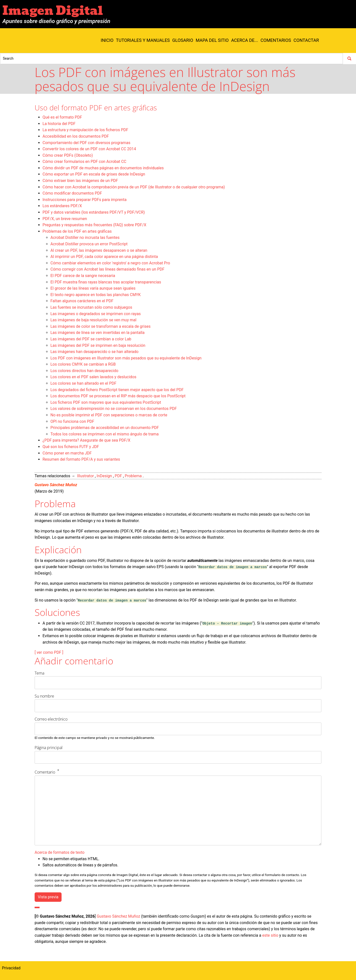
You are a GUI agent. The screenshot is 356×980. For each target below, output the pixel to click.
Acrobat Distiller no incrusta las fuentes (85, 238)
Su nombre (44, 696)
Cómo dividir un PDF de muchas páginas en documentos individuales (103, 168)
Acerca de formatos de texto (60, 852)
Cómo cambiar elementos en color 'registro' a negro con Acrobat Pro (110, 263)
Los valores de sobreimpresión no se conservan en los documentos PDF (114, 409)
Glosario (183, 40)
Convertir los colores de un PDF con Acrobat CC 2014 (89, 149)
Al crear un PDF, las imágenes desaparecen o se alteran (99, 250)
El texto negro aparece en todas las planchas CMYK (96, 295)
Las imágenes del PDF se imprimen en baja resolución (98, 345)
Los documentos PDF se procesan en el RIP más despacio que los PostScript (118, 396)
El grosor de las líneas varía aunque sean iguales (93, 288)
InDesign (104, 476)
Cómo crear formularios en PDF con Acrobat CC (84, 162)
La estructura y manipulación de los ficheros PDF (85, 130)
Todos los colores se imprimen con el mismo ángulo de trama (105, 434)
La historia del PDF (59, 124)
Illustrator (86, 476)
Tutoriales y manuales (143, 40)
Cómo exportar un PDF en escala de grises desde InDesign (94, 174)
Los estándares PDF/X (62, 206)
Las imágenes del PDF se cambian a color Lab (91, 339)
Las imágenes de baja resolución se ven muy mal (93, 320)
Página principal (49, 748)
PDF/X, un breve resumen (65, 219)
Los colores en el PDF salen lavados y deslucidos (93, 377)
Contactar (306, 40)
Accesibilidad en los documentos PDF (76, 136)
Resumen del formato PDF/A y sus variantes (81, 459)
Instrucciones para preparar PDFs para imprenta (85, 200)
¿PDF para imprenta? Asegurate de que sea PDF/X (86, 440)
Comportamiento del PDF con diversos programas (86, 143)
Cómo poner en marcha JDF (67, 453)
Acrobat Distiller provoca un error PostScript (89, 244)
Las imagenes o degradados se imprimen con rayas (96, 314)
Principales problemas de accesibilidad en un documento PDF (105, 428)
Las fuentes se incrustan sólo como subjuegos (91, 307)
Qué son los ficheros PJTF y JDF (71, 447)
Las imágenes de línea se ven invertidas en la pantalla (98, 333)
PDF (118, 476)
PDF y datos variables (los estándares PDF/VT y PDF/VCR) (94, 212)
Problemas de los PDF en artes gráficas (77, 231)
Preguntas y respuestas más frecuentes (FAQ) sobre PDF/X (94, 225)
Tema (39, 673)
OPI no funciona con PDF (72, 421)
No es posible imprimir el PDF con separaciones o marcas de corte (109, 415)
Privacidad (11, 968)
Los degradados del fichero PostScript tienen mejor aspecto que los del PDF (117, 390)
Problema (133, 476)
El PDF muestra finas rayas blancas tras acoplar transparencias (106, 282)
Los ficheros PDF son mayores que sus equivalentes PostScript (106, 402)
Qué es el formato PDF (62, 117)
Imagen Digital (53, 11)
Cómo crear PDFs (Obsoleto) (68, 155)
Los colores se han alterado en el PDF (83, 383)
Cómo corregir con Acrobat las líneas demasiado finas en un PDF (107, 269)
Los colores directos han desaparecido (84, 371)
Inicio (107, 40)
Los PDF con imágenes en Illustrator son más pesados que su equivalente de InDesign (126, 358)
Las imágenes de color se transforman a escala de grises (100, 326)
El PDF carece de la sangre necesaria (83, 276)
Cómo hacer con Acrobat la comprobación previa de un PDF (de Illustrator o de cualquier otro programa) (134, 187)
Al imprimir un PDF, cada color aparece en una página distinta (104, 257)
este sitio (270, 935)
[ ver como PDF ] (49, 652)
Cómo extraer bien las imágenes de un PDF (80, 181)
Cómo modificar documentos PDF (72, 193)
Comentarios (276, 40)
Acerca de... (245, 40)
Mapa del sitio (212, 40)
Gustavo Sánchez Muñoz (56, 485)
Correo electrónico (51, 719)
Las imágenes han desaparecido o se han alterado (94, 352)
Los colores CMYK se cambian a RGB (83, 364)
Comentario (45, 772)
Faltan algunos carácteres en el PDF (82, 301)
